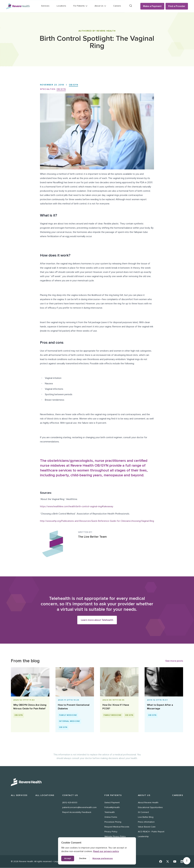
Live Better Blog (146, 817)
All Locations (45, 795)
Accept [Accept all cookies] (68, 858)
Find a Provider (177, 6)
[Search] (131, 6)
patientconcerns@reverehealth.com (79, 808)
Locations (61, 6)
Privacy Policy (111, 832)
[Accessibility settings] (187, 861)
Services (45, 6)
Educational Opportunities (150, 808)
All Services (19, 795)
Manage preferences (103, 858)
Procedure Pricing (113, 822)
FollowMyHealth (112, 808)
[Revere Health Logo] (18, 6)
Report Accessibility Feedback (77, 812)
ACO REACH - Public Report (151, 832)
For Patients (113, 795)
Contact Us (70, 795)
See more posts (174, 661)
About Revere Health (148, 803)
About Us (144, 795)
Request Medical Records (117, 827)
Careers (117, 6)
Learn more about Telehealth (97, 620)
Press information (146, 822)
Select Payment (112, 803)
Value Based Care (147, 827)
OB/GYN (74, 85)
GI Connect (143, 812)
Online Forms (111, 817)
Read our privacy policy (106, 851)
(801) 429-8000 (70, 803)
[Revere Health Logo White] (97, 782)
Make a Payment (152, 6)
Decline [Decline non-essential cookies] (83, 858)
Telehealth (110, 812)
